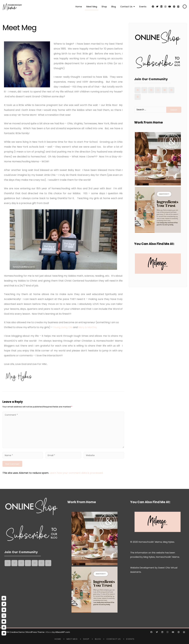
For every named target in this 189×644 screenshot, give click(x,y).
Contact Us (126, 7)
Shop (104, 7)
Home (79, 7)
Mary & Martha (87, 327)
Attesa (49, 632)
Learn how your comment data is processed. (76, 473)
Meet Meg (92, 7)
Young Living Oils (63, 327)
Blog (114, 7)
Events (143, 7)
